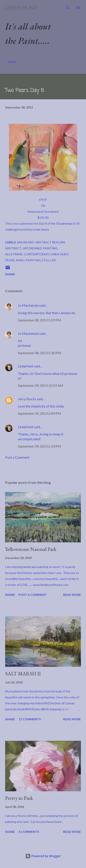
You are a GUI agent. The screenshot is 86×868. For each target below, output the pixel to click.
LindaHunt (26, 366)
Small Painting (28, 260)
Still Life (49, 260)
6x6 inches (26, 242)
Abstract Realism (50, 242)
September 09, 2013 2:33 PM (39, 446)
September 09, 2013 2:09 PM (39, 413)
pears (10, 260)
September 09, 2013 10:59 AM (41, 385)
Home (12, 62)
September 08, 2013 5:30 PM (39, 353)
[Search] (68, 8)
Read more (72, 595)
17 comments (30, 719)
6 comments (29, 832)
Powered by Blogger (43, 856)
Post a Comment (17, 457)
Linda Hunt (21, 8)
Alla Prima (14, 254)
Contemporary (37, 254)
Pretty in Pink (19, 798)
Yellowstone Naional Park (31, 549)
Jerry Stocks (27, 399)
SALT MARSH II (23, 674)
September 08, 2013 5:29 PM (39, 320)
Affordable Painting (40, 248)
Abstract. (13, 248)
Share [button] (10, 274)
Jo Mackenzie (28, 305)
